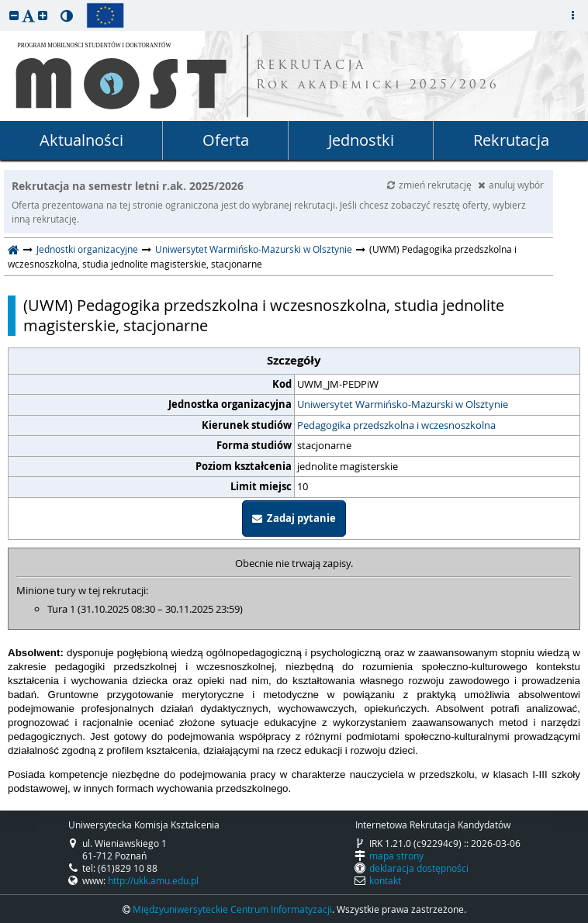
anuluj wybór (511, 185)
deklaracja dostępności (419, 868)
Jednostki (361, 140)
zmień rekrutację (431, 185)
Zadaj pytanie (294, 518)
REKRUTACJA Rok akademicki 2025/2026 (378, 76)
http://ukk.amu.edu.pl (153, 880)
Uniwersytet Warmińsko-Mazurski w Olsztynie (254, 249)
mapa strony (396, 856)
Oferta (226, 140)
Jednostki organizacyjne (87, 249)
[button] (14, 15)
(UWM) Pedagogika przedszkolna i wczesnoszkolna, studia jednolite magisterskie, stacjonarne (264, 316)
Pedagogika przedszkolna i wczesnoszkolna (396, 425)
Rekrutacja (511, 140)
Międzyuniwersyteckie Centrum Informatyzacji (232, 909)
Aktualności (81, 140)
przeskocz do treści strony (4, 4)
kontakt (385, 880)
